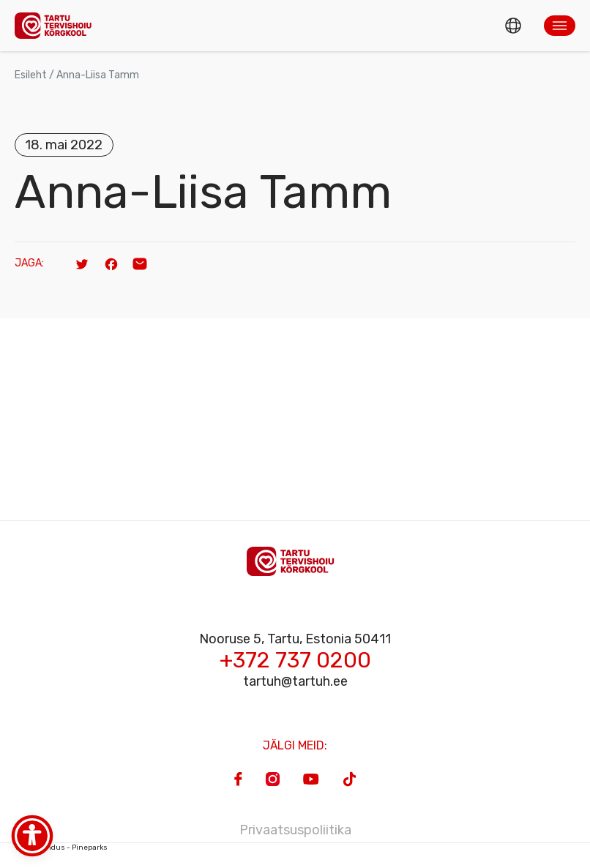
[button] (560, 26)
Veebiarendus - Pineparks (61, 848)
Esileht (31, 75)
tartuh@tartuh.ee (295, 681)
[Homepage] (57, 25)
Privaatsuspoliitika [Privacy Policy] (295, 830)
